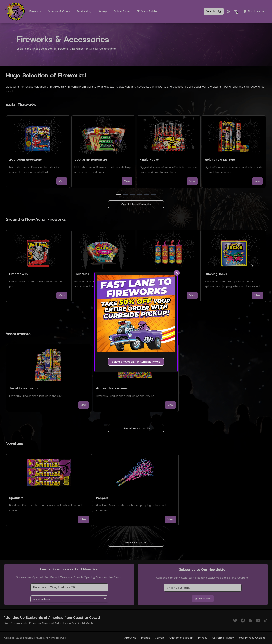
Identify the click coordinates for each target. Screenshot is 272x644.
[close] (177, 273)
